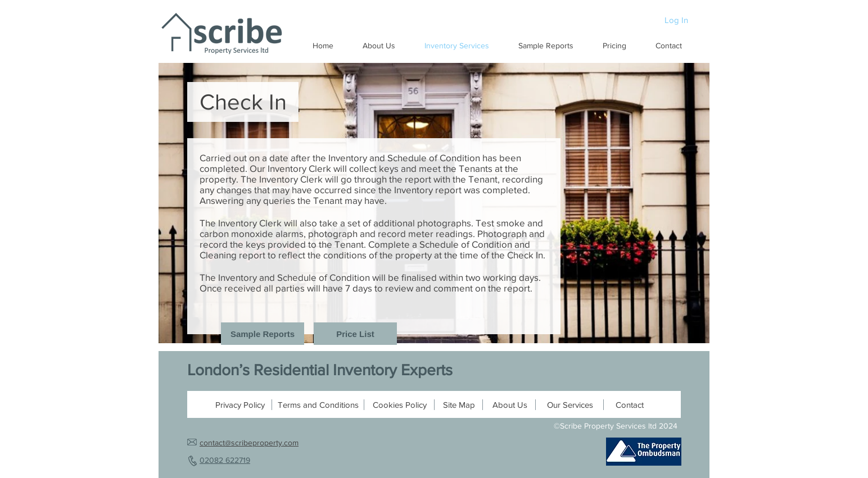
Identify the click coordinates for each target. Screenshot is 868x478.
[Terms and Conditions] (318, 404)
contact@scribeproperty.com (249, 443)
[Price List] (355, 334)
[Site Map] (459, 404)
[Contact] (630, 404)
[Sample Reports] (263, 334)
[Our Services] (570, 404)
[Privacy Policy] (240, 404)
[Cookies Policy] (400, 404)
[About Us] (510, 404)
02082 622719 (225, 460)
